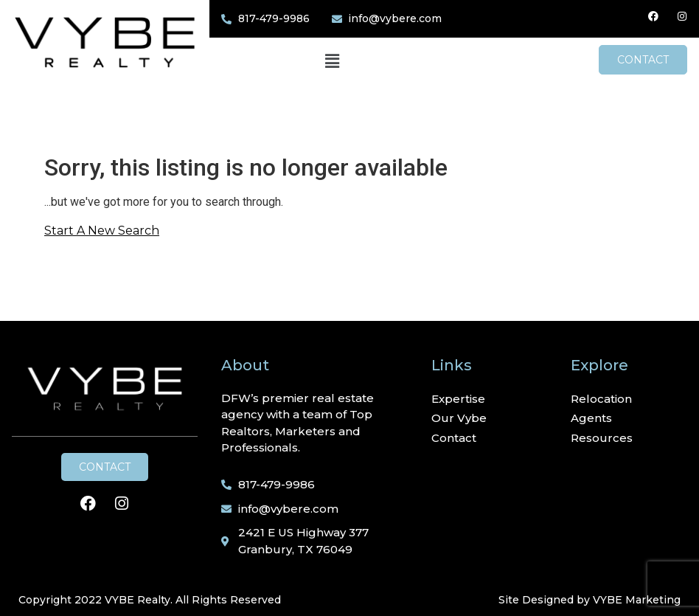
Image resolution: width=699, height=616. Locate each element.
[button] (332, 62)
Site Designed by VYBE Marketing (590, 600)
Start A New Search (102, 231)
